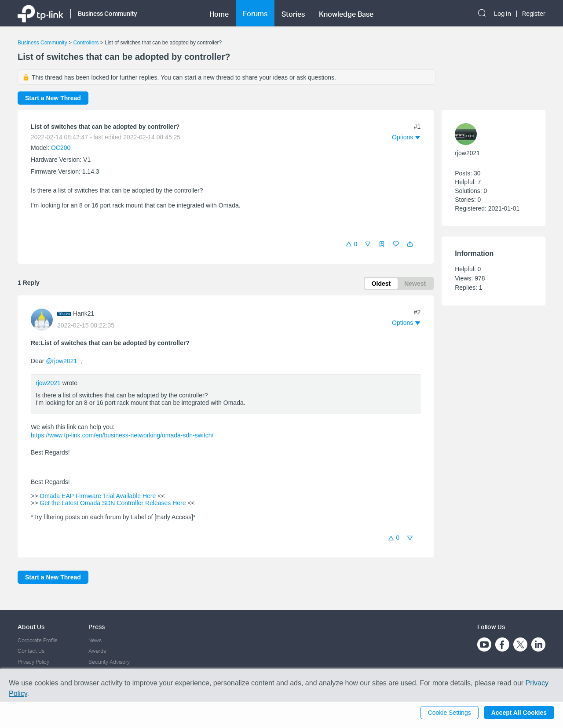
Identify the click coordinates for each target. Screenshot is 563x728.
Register (534, 14)
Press (97, 627)
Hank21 (84, 313)
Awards (97, 651)
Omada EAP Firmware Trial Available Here (98, 496)
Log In (503, 14)
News (95, 640)
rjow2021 (48, 383)
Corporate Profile (38, 640)
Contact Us (31, 651)
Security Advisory (109, 662)
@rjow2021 (61, 361)
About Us (31, 627)
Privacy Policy (33, 662)
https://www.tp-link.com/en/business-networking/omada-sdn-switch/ (122, 435)
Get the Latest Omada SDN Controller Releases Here (113, 503)
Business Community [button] (108, 13)
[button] (410, 244)
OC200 (61, 148)
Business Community (42, 43)
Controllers (86, 43)
